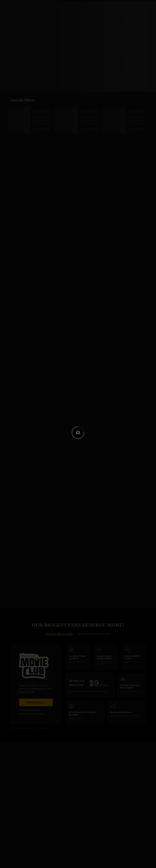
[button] (78, 433)
